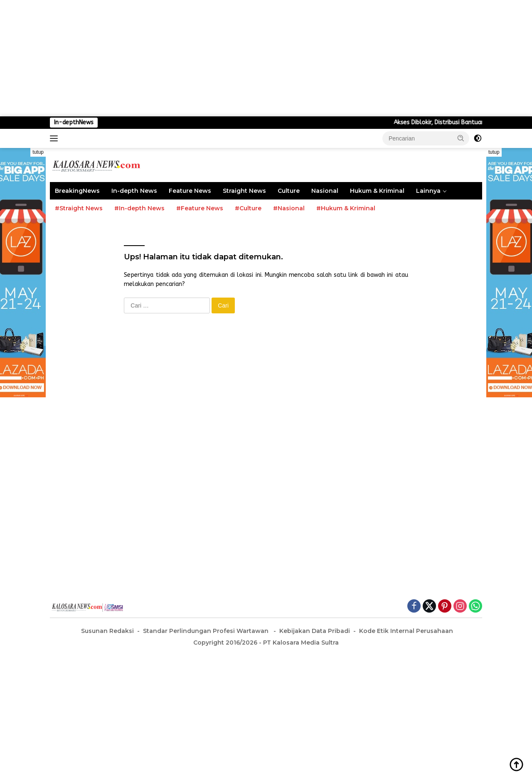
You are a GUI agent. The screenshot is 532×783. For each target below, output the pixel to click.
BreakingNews (77, 191)
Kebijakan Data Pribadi (315, 631)
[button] (461, 138)
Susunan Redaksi (107, 631)
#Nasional (289, 208)
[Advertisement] (249, 58)
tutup (38, 152)
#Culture (248, 208)
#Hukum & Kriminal (346, 208)
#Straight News (79, 208)
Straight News (244, 191)
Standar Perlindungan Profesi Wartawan (207, 631)
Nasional (325, 191)
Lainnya (428, 191)
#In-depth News (139, 208)
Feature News (190, 191)
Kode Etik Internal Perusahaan (406, 631)
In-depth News (134, 191)
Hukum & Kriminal (377, 191)
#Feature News (200, 208)
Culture (289, 191)
